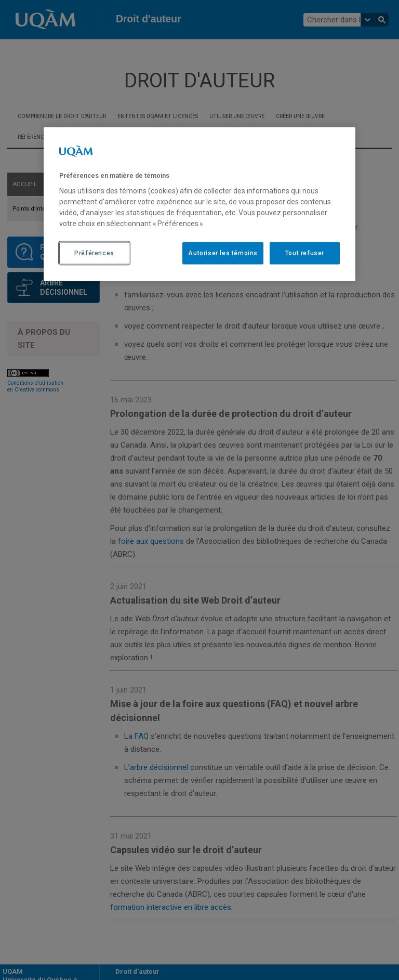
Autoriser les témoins (223, 253)
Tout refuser (305, 253)
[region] (199, 204)
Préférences (94, 253)
